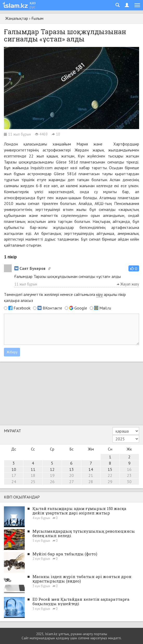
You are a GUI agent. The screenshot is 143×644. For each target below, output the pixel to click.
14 (91, 469)
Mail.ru (105, 308)
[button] (134, 268)
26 (52, 482)
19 (52, 475)
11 (33, 469)
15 (110, 469)
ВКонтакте (52, 308)
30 (129, 482)
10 (14, 469)
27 (71, 482)
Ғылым (37, 18)
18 (33, 475)
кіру (99, 294)
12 (52, 469)
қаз (33, 3)
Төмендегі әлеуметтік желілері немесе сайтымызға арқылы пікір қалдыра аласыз (65, 297)
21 (91, 475)
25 (33, 482)
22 (110, 475)
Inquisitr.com (41, 168)
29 (110, 482)
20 (71, 475)
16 (129, 469)
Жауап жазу (128, 284)
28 (91, 482)
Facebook (22, 308)
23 (129, 475)
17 (14, 475)
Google (81, 308)
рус (32, 7)
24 (14, 482)
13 (71, 469)
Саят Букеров (30, 268)
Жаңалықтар (17, 18)
